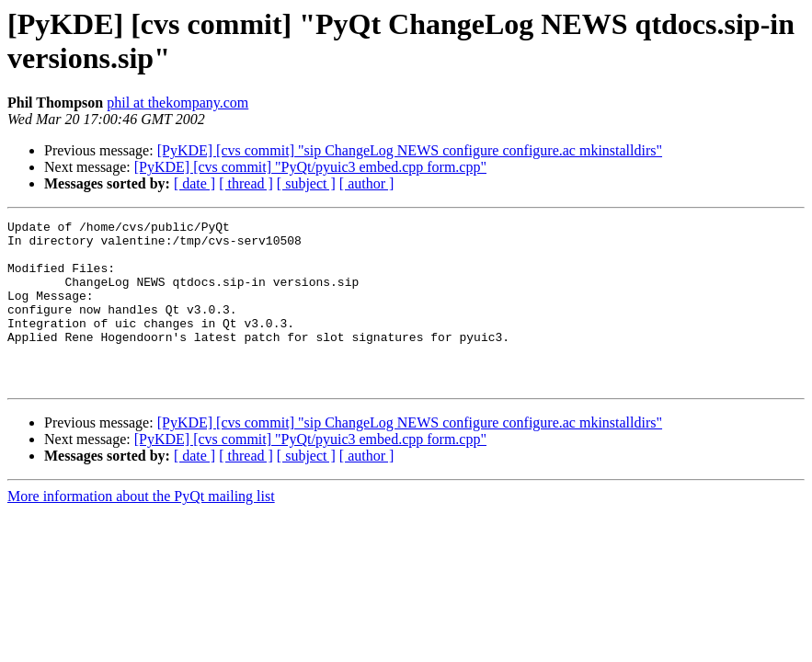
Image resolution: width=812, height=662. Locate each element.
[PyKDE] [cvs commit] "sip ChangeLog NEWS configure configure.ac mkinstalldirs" (410, 150)
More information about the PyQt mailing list (141, 529)
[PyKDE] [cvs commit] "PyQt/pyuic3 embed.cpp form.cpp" (310, 167)
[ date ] (194, 183)
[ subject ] (306, 183)
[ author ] (367, 183)
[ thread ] (246, 183)
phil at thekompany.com (177, 103)
